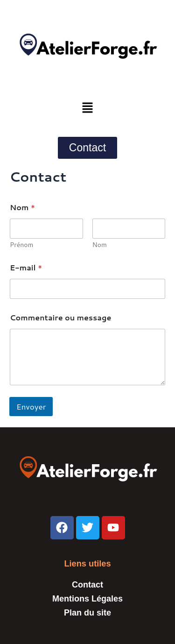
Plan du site (87, 613)
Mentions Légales (87, 599)
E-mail (26, 267)
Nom (100, 245)
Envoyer (31, 406)
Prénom (21, 245)
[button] (87, 108)
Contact (87, 585)
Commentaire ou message (60, 317)
